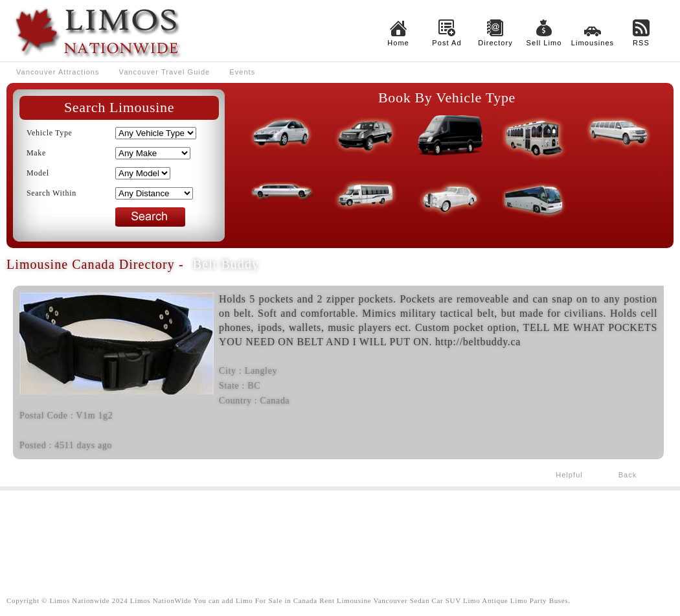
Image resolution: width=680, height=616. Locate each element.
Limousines (593, 43)
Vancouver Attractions (58, 72)
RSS (641, 43)
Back (628, 475)
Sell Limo (544, 43)
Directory (495, 43)
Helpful (569, 475)
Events (242, 72)
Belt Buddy (226, 264)
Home (398, 43)
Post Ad (447, 43)
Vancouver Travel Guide (165, 72)
